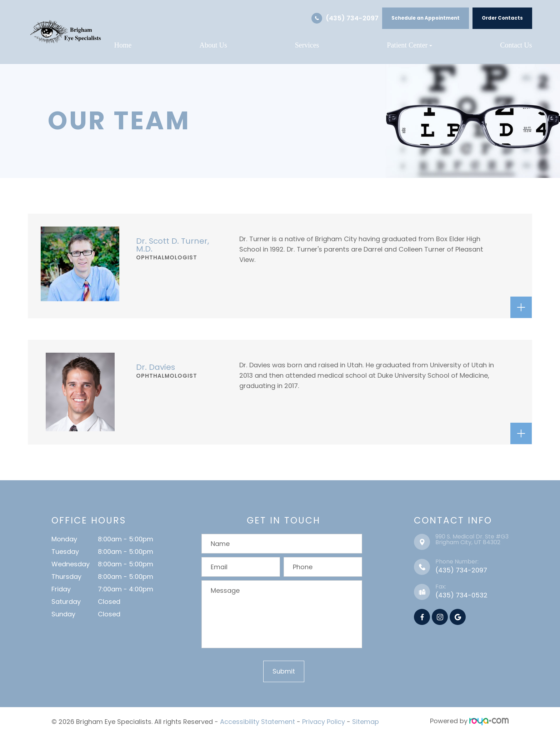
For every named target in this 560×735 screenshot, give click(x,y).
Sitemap (366, 721)
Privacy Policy (324, 721)
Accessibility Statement (257, 721)
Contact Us (516, 45)
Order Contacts (502, 18)
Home (123, 45)
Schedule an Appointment (426, 18)
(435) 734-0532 (461, 595)
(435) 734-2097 (352, 18)
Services (307, 45)
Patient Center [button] (409, 45)
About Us (213, 45)
